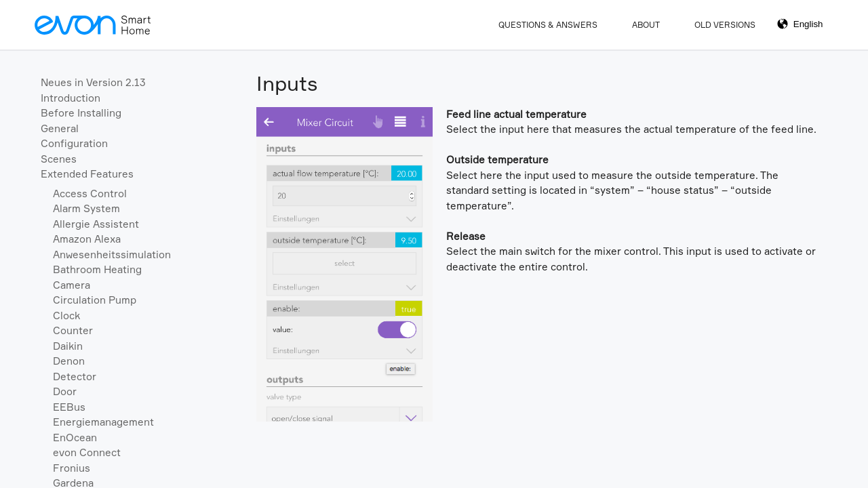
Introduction (71, 98)
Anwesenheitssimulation (112, 255)
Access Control (90, 194)
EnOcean (75, 438)
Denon (69, 361)
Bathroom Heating (97, 269)
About (646, 25)
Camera (72, 285)
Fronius (72, 468)
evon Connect (87, 452)
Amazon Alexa (87, 239)
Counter (73, 330)
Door (65, 391)
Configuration (74, 143)
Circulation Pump (95, 300)
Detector (75, 377)
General (60, 128)
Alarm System (86, 208)
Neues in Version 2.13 (93, 82)
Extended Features (87, 174)
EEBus (69, 407)
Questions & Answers (548, 25)
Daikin (68, 346)
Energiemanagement (103, 422)
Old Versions (725, 25)
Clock (66, 316)
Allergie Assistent (96, 224)
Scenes (59, 159)
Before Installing (81, 113)
